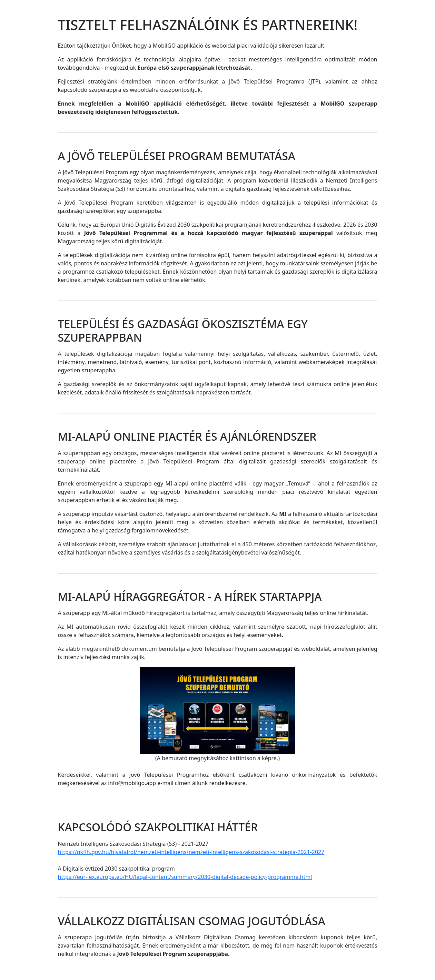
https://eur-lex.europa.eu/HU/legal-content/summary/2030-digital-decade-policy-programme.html (185, 877)
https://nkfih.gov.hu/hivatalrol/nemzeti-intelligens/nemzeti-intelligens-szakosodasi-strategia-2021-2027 (191, 852)
